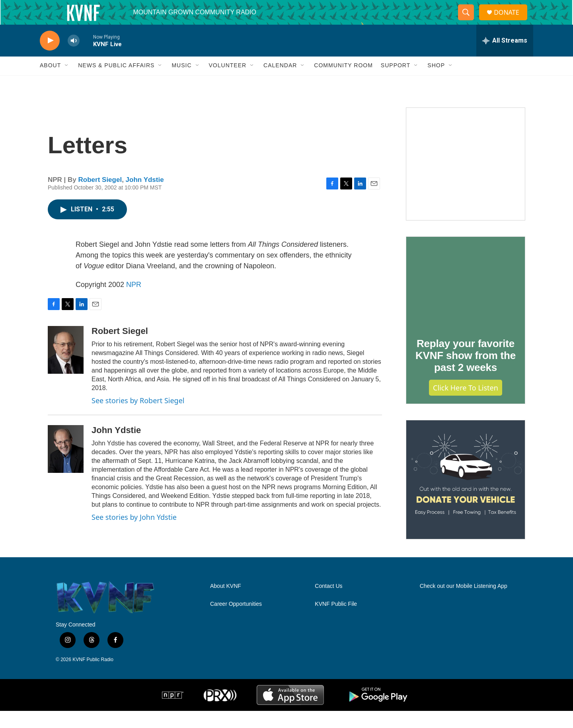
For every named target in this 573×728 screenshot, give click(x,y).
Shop (436, 83)
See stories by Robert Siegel (138, 418)
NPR (134, 302)
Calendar (280, 83)
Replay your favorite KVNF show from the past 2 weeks (466, 373)
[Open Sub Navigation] (67, 83)
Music (181, 83)
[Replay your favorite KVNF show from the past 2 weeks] (466, 299)
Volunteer (228, 83)
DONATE (511, 21)
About (50, 83)
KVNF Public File (336, 621)
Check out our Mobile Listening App (464, 603)
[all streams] (505, 58)
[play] (50, 58)
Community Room (343, 83)
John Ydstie (145, 197)
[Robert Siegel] (66, 367)
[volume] (74, 58)
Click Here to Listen (466, 405)
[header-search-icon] (469, 21)
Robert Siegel (100, 197)
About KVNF (226, 603)
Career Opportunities (236, 621)
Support (396, 83)
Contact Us (328, 603)
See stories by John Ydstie (134, 534)
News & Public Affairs (116, 83)
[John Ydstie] (66, 466)
